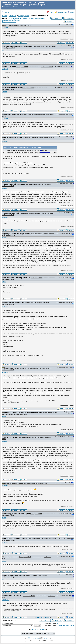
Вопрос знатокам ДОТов (66, 625)
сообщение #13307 (39, 539)
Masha (4, 416)
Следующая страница (42, 617)
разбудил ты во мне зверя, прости (17, 234)
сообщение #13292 (37, 278)
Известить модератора (67, 39)
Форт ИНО (61, 623)
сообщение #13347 (29, 596)
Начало (5, 12)
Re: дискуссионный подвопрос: (16, 213)
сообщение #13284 (28, 115)
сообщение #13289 (35, 213)
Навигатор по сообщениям (11, 20)
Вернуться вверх (38, 629)
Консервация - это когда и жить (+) (17, 278)
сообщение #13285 (29, 137)
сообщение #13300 (51, 412)
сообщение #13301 (25, 437)
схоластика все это (11, 557)
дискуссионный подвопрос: (15, 184)
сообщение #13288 (32, 184)
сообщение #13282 (22, 67)
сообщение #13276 (25, 25)
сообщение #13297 (34, 368)
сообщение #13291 (37, 234)
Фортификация (24, 16)
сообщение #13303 (16, 483)
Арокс (4, 282)
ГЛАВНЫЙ (13, 16)
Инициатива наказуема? (13, 596)
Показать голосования (37, 18)
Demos (4, 92)
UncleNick (5, 372)
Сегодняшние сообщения (19, 18)
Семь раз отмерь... (11, 437)
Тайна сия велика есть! (13, 88)
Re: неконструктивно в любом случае (19, 539)
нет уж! (7, 483)
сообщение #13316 (25, 557)
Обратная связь (33, 638)
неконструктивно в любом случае (17, 514)
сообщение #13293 (31, 303)
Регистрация (61, 13)
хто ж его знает (10, 67)
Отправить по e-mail (9, 22)
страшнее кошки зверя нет (14, 302)
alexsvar (5, 141)
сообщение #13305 (36, 514)
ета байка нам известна (13, 115)
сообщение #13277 (40, 46)
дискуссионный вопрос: (13, 137)
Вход (71, 13)
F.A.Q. (51, 13)
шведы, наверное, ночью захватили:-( (19, 46)
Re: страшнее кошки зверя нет (16, 368)
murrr (4, 50)
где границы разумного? (14, 575)
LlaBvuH (5, 28)
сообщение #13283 (28, 88)
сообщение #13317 (29, 575)
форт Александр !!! (11, 25)
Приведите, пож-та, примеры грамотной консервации (25, 412)
